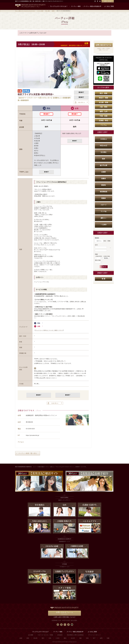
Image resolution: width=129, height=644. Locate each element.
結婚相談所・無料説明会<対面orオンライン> (75, 45)
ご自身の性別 (98, 256)
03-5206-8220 (30, 429)
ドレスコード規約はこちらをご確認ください (49, 330)
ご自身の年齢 (106, 256)
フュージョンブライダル (42, 282)
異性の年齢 (98, 260)
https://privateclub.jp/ (32, 435)
